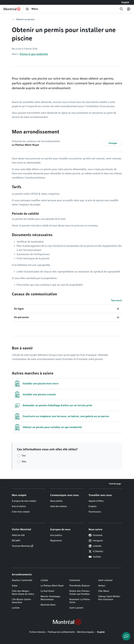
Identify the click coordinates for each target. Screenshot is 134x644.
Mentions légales (86, 632)
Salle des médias (59, 506)
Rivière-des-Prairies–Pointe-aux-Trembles (80, 593)
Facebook (95, 535)
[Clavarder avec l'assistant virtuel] (126, 636)
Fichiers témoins (37, 632)
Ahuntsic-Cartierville (22, 580)
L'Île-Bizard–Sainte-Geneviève (22, 601)
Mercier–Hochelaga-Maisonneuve (51, 598)
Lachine (16, 608)
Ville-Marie (104, 591)
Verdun (102, 586)
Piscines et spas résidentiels (34, 54)
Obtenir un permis (25, 19)
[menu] (32, 9)
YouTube (95, 557)
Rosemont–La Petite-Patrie (80, 601)
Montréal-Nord (48, 605)
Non (24, 462)
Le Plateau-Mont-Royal (52, 586)
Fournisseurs (95, 512)
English (125, 2)
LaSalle (44, 580)
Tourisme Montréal (21, 546)
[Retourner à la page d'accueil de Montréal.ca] (12, 9)
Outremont (75, 580)
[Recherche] (121, 9)
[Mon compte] (129, 9)
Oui (24, 456)
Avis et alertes (19, 506)
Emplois (93, 506)
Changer (113, 143)
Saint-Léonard (105, 580)
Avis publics (56, 535)
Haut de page (115, 484)
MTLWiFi (16, 541)
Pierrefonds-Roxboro (80, 586)
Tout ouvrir (117, 300)
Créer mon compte (21, 512)
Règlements (56, 541)
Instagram (96, 541)
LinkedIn (95, 546)
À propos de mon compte (24, 501)
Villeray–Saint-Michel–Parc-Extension (109, 598)
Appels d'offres (96, 501)
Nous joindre (56, 501)
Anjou (15, 586)
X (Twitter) (96, 551)
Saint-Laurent (76, 608)
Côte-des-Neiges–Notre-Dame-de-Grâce (23, 593)
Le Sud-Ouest (47, 591)
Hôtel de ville (18, 535)
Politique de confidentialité (61, 632)
